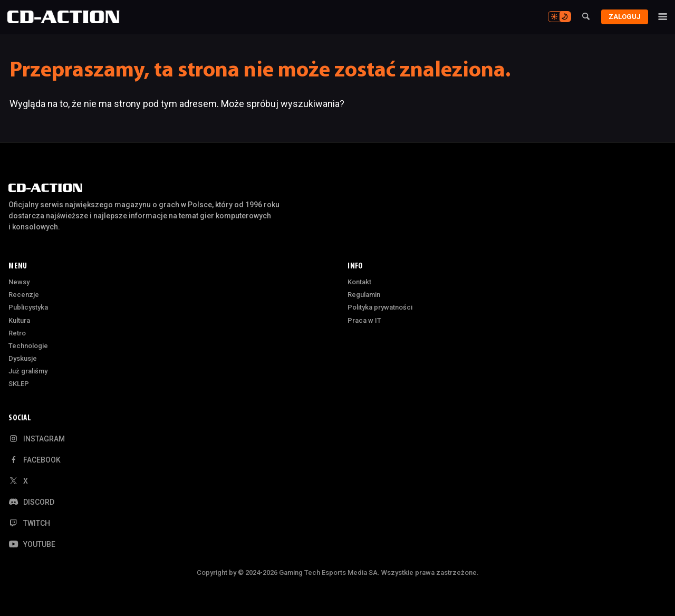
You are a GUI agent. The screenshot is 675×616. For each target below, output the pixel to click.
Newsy (19, 282)
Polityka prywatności (380, 307)
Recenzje (24, 295)
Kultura (19, 320)
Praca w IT (364, 320)
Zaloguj (623, 17)
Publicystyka (28, 307)
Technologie (28, 346)
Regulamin (364, 295)
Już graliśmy (28, 371)
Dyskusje (23, 358)
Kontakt (359, 282)
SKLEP (19, 384)
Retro (17, 333)
